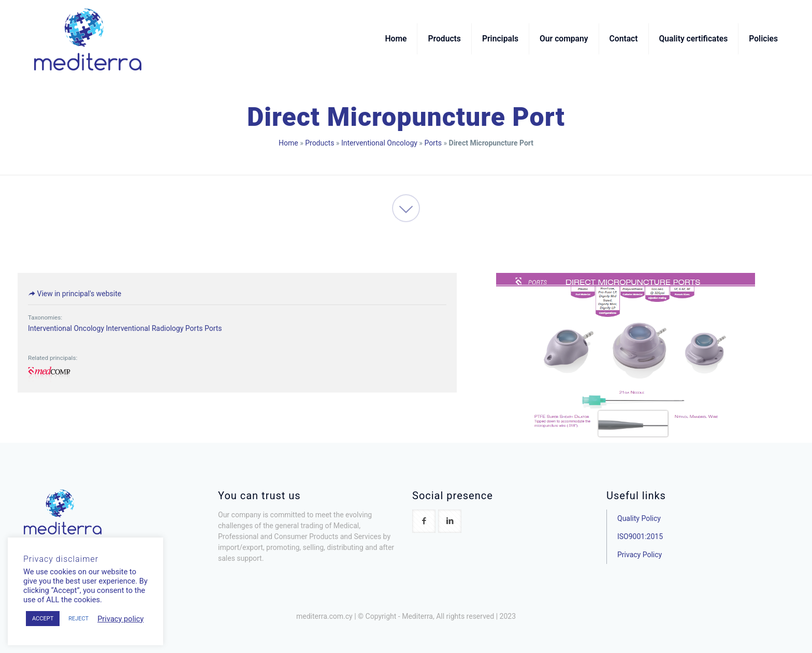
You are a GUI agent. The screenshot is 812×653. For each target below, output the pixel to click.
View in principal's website (75, 294)
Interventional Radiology (144, 328)
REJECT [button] (78, 619)
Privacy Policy (640, 555)
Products (320, 143)
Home (288, 143)
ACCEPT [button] (43, 619)
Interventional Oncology (379, 143)
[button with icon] (424, 521)
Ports (433, 143)
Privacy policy (120, 619)
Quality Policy (639, 518)
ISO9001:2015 (640, 536)
